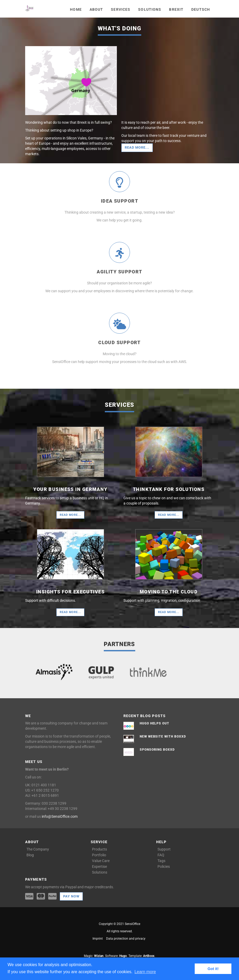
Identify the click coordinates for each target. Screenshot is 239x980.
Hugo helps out (154, 723)
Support (164, 849)
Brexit (176, 9)
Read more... (137, 147)
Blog (30, 855)
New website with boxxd (163, 737)
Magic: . (94, 956)
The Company (38, 849)
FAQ (161, 855)
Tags (161, 861)
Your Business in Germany (70, 489)
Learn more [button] (145, 972)
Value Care (101, 861)
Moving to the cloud (169, 592)
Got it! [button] (213, 969)
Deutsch (201, 9)
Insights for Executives (70, 592)
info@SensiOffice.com (60, 816)
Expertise (99, 867)
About (96, 9)
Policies (164, 867)
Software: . (116, 956)
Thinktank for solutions (169, 489)
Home (76, 9)
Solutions (150, 9)
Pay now (71, 896)
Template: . (142, 956)
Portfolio (99, 855)
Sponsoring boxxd (157, 750)
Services (121, 9)
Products (99, 849)
